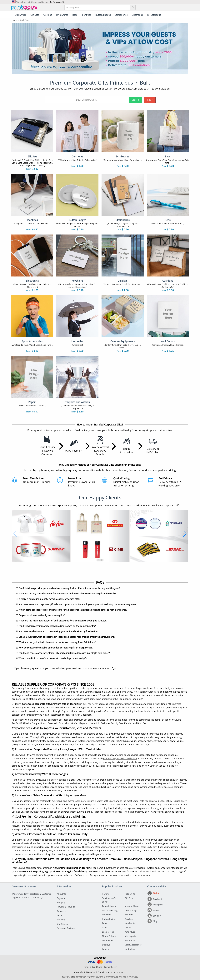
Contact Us (62, 911)
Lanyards (106, 915)
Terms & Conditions (93, 967)
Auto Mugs (130, 932)
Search (135, 100)
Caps (104, 927)
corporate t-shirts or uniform (122, 847)
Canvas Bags (131, 910)
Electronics (130, 940)
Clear (150, 100)
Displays (106, 945)
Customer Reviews (66, 928)
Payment (61, 898)
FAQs (60, 915)
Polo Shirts (130, 894)
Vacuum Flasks (132, 906)
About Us (61, 894)
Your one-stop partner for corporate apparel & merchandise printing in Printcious (100, 977)
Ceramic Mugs (109, 906)
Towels (128, 927)
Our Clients (62, 924)
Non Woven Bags (110, 910)
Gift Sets (129, 898)
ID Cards (129, 915)
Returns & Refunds (66, 907)
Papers (105, 949)
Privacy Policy (110, 967)
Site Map (61, 920)
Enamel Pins (108, 932)
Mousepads (130, 936)
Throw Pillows (109, 936)
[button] (15, 534)
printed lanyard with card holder (120, 759)
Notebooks (130, 923)
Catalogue (154, 15)
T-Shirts (106, 894)
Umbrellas (130, 949)
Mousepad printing (22, 822)
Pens (104, 923)
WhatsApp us (63, 668)
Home (15, 20)
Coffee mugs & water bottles (96, 801)
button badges (59, 780)
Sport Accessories (133, 945)
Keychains (130, 919)
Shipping (61, 902)
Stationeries (108, 940)
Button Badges (109, 919)
